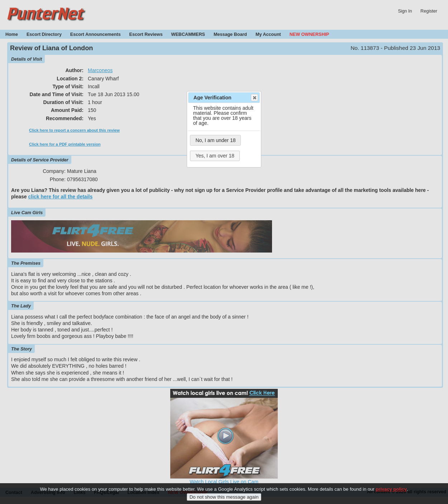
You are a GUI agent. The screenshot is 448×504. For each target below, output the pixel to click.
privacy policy (391, 492)
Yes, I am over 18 (215, 156)
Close (254, 98)
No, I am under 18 (215, 140)
